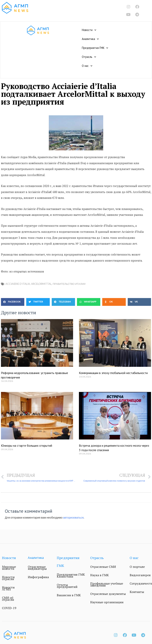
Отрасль (89, 57)
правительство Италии (69, 284)
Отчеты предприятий (67, 586)
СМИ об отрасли (8, 599)
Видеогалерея (140, 575)
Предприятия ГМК (95, 48)
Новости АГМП (8, 588)
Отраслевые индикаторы (37, 568)
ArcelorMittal (41, 284)
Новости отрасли (8, 578)
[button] (13, 302)
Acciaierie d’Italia (18, 284)
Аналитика (90, 39)
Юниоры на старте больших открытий (27, 446)
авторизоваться (73, 517)
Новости (89, 30)
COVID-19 (9, 608)
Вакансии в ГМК (69, 595)
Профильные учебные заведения (107, 584)
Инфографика (38, 577)
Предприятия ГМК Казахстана (71, 575)
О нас (87, 66)
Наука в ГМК (100, 575)
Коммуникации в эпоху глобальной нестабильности (113, 373)
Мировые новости (9, 568)
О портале (137, 567)
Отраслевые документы (108, 594)
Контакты (137, 592)
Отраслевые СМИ (103, 567)
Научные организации (107, 602)
